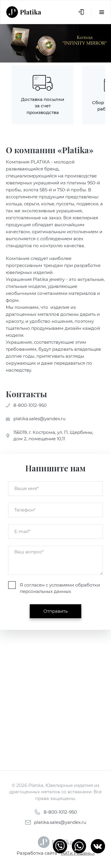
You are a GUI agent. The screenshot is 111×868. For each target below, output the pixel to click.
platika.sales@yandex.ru (39, 419)
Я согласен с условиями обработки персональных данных (60, 588)
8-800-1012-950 (30, 405)
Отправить (55, 611)
